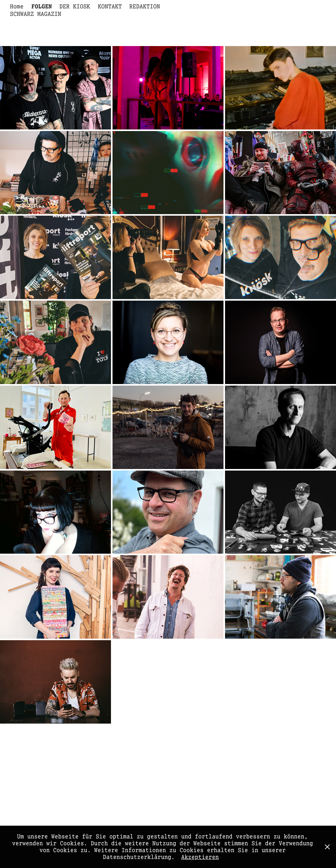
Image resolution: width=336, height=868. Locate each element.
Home (17, 7)
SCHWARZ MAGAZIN (36, 14)
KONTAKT (110, 7)
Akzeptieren (200, 857)
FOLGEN (42, 7)
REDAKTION (145, 7)
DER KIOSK (75, 7)
